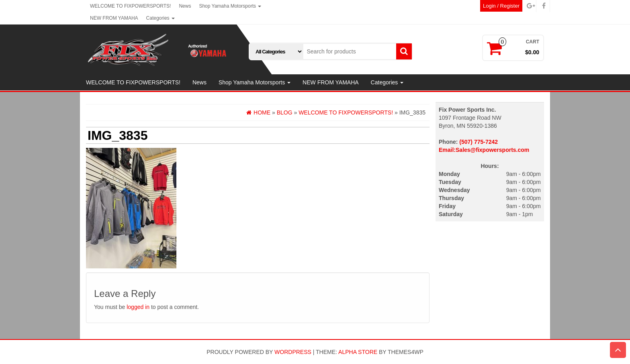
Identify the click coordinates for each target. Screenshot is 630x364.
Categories (161, 18)
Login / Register (501, 6)
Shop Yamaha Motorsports (230, 6)
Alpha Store (358, 352)
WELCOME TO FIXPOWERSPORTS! (130, 6)
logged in (138, 307)
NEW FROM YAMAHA (114, 18)
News (185, 6)
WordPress (293, 352)
